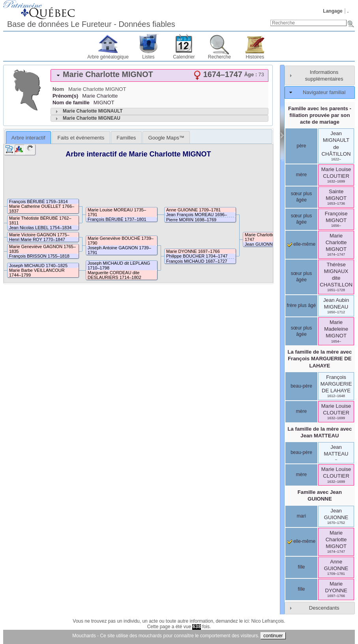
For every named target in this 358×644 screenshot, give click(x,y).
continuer (273, 636)
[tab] (159, 75)
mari (301, 516)
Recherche (219, 57)
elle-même (301, 244)
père (301, 146)
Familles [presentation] (126, 138)
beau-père (301, 386)
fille (301, 567)
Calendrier (184, 57)
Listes (148, 57)
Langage (333, 11)
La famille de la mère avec (320, 359)
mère (301, 175)
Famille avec (320, 495)
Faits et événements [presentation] (81, 138)
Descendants (324, 608)
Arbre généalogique (108, 57)
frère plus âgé (301, 305)
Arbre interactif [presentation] (28, 138)
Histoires (255, 57)
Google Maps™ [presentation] (166, 138)
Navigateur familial (324, 92)
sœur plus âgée (301, 197)
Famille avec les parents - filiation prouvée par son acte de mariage (320, 115)
